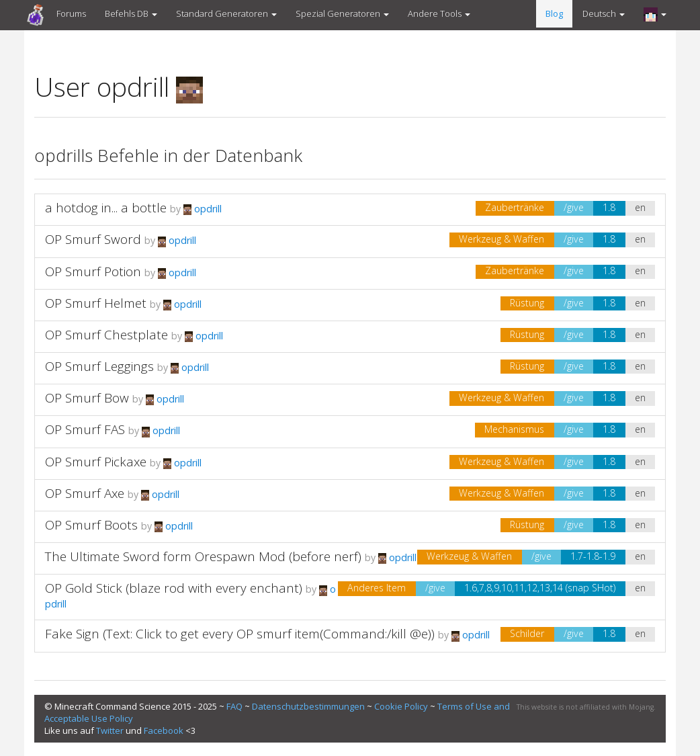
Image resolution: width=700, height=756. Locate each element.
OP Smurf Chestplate (106, 335)
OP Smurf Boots (91, 525)
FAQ (234, 706)
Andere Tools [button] (439, 13)
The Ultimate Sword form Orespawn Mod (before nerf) (203, 556)
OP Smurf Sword (93, 239)
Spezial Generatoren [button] (342, 13)
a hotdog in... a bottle (106, 208)
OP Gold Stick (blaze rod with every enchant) (174, 588)
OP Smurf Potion (93, 271)
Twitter (110, 730)
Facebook (164, 730)
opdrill (203, 209)
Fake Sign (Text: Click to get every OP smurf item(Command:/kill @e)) (240, 634)
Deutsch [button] (604, 13)
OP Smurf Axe (85, 493)
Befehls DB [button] (131, 13)
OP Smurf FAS (85, 429)
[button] (655, 14)
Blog (554, 13)
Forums (71, 13)
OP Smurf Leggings (99, 366)
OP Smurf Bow (87, 398)
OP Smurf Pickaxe (96, 462)
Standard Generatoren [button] (226, 13)
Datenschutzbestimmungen (308, 706)
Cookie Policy (401, 706)
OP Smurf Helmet (96, 303)
